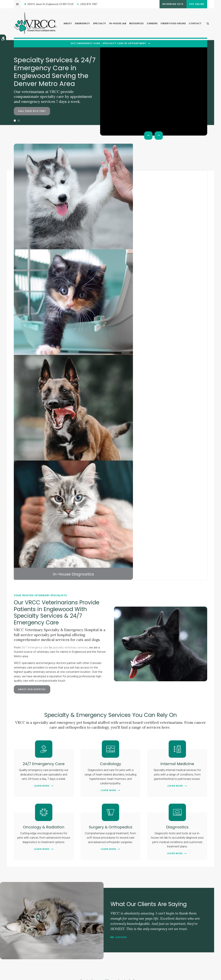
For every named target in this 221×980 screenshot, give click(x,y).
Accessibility (55, 975)
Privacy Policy (20, 975)
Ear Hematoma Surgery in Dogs (191, 656)
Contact (195, 24)
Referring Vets (169, 4)
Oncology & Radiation (44, 439)
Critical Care (38, 186)
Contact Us (110, 790)
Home (71, 946)
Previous (148, 136)
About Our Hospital (32, 302)
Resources (136, 24)
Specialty (100, 24)
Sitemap (67, 975)
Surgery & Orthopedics (110, 439)
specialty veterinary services (70, 260)
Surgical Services (86, 186)
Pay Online (196, 4)
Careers (152, 24)
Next (159, 136)
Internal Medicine (177, 376)
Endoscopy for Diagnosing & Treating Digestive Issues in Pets (84, 658)
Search (76, 975)
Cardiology (111, 376)
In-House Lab (118, 24)
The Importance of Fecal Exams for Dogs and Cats (137, 658)
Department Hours (27, 870)
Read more (28, 709)
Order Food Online (173, 24)
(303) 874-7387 (89, 4)
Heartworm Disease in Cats (30, 656)
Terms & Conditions (38, 975)
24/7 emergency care (35, 260)
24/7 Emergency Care (44, 376)
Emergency (82, 24)
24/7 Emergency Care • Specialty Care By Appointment (108, 43)
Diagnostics (177, 439)
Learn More (42, 398)
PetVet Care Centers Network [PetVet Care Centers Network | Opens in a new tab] (194, 976)
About (68, 24)
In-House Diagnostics (183, 186)
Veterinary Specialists (135, 186)
